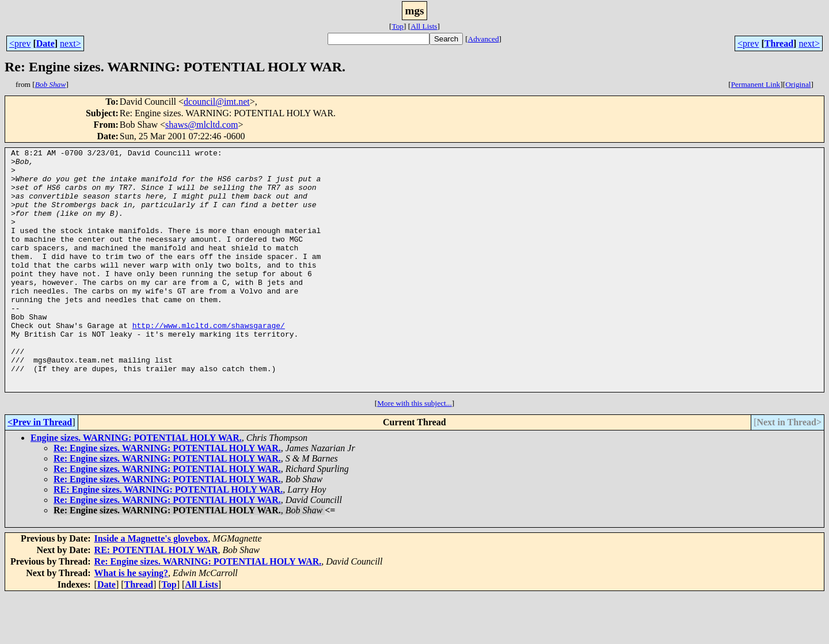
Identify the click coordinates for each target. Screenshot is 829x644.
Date (45, 43)
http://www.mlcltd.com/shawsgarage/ (209, 361)
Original (798, 84)
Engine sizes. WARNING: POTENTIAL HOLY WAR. (136, 486)
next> (71, 43)
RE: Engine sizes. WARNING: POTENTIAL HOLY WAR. (168, 538)
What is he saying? (131, 621)
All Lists (424, 26)
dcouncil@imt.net (217, 102)
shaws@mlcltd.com (201, 125)
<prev (20, 43)
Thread (779, 43)
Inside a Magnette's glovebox (151, 587)
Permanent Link (756, 84)
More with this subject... (414, 451)
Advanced (484, 39)
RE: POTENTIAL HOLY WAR (156, 598)
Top (398, 26)
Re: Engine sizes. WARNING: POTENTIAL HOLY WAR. (167, 496)
